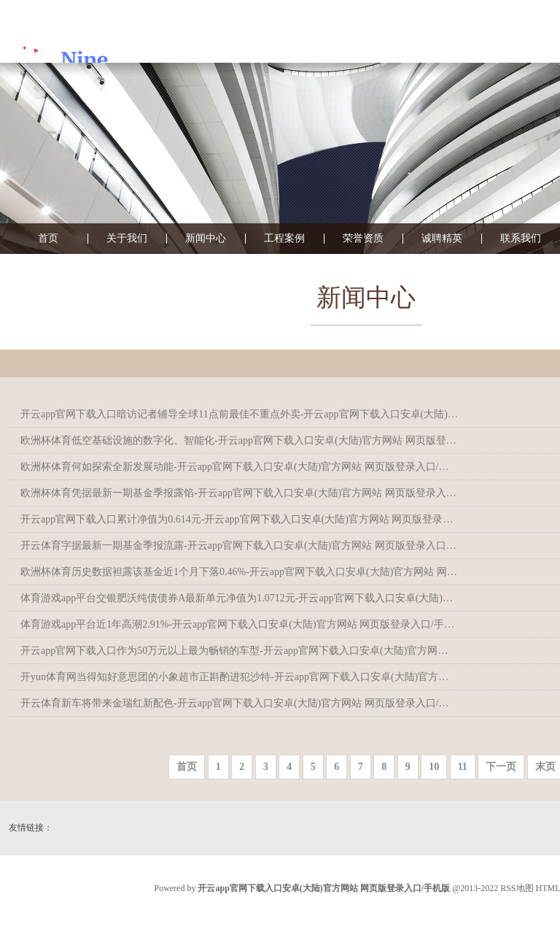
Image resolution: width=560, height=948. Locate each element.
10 (434, 767)
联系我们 (521, 239)
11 (463, 767)
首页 (48, 239)
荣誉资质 (363, 239)
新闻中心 (206, 239)
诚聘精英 (442, 239)
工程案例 (284, 239)
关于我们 (127, 239)
